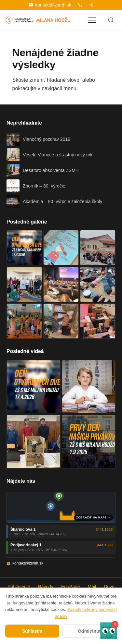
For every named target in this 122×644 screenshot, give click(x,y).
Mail (92, 587)
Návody (45, 587)
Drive (109, 587)
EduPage (71, 587)
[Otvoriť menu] (92, 20)
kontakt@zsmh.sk (50, 5)
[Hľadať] (111, 20)
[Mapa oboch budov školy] (61, 507)
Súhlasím (32, 631)
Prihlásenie (19, 587)
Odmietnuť (89, 631)
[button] (109, 631)
